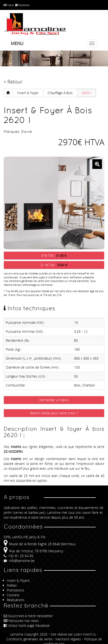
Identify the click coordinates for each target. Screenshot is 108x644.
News (9, 5)
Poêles (12, 585)
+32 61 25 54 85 (18, 556)
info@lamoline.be (19, 561)
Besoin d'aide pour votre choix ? (54, 413)
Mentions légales (68, 639)
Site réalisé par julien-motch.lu (73, 634)
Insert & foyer (28, 93)
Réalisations (16, 600)
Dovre (27, 132)
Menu (17, 43)
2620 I (87, 93)
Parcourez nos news (21, 621)
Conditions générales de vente (29, 639)
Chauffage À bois (60, 93)
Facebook (23, 5)
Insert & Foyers (18, 580)
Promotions (15, 590)
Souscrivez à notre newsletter (28, 616)
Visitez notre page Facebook (27, 625)
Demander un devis (54, 400)
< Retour (13, 82)
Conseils (13, 595)
